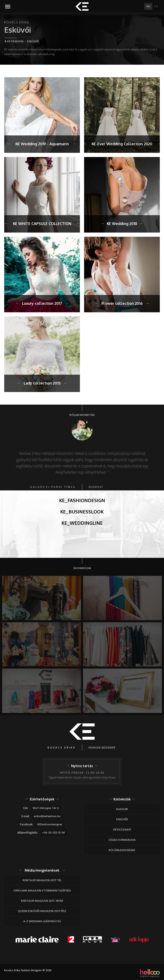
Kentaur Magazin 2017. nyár (42, 901)
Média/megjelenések (42, 870)
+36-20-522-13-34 (53, 832)
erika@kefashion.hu (47, 816)
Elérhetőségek (42, 799)
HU (148, 6)
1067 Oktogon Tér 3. (46, 808)
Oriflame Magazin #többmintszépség (42, 890)
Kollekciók (122, 799)
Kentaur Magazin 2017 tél (42, 880)
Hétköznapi (122, 830)
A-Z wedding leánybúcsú (42, 921)
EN (156, 6)
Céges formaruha (122, 840)
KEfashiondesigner (50, 824)
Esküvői (122, 819)
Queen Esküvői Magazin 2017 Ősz (42, 911)
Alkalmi (122, 809)
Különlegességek (122, 850)
